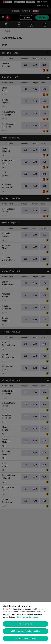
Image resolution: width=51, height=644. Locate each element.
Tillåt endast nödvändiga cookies (25, 631)
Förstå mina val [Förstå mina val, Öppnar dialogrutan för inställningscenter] (26, 624)
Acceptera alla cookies (26, 638)
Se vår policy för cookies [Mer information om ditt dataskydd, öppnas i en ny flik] (28, 617)
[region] (26, 623)
